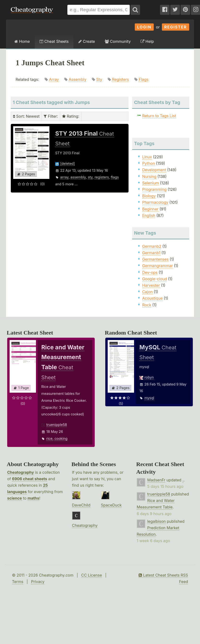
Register (176, 27)
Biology (149, 196)
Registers (120, 79)
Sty (99, 79)
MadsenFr (156, 480)
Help (147, 41)
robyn (149, 377)
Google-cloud (155, 279)
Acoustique (152, 298)
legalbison (156, 521)
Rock (147, 305)
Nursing (149, 176)
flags (115, 177)
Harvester (151, 285)
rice (49, 438)
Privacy (38, 582)
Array (54, 79)
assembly (78, 177)
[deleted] (68, 163)
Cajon (147, 292)
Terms (18, 582)
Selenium (151, 183)
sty (90, 177)
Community (118, 41)
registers (102, 177)
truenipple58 (57, 425)
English (149, 215)
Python (149, 163)
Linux (147, 157)
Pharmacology (155, 202)
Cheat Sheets (54, 41)
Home (22, 41)
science (15, 498)
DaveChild (81, 505)
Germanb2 (152, 246)
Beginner (150, 209)
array (64, 177)
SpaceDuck (111, 505)
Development (154, 170)
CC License (91, 575)
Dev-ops (150, 272)
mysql (149, 398)
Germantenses (155, 259)
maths (33, 498)
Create (87, 41)
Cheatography (21, 472)
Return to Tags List (159, 116)
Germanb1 (151, 253)
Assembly (77, 79)
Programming (154, 189)
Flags (144, 79)
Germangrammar (158, 266)
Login (144, 27)
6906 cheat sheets (29, 479)
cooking (61, 438)
